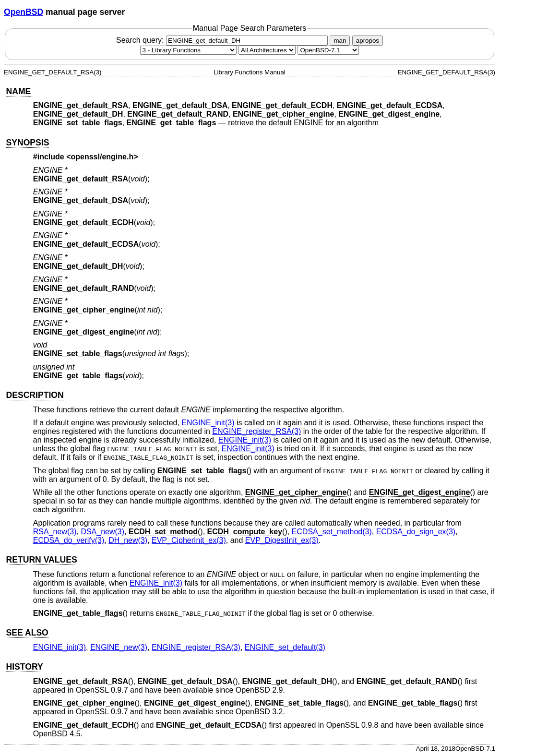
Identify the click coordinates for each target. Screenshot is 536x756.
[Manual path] (328, 50)
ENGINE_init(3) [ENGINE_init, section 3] (208, 423)
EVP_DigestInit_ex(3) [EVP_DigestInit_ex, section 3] (282, 540)
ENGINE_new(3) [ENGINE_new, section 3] (119, 647)
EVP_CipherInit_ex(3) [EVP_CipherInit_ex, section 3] (189, 540)
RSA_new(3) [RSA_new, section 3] (55, 532)
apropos (368, 41)
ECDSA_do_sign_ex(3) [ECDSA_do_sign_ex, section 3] (416, 532)
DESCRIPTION (35, 395)
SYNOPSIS (27, 143)
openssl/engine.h (102, 157)
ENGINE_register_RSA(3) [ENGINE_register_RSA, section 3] (256, 431)
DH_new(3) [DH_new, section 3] (128, 540)
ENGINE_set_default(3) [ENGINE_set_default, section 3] (285, 647)
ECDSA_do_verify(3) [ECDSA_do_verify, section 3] (69, 540)
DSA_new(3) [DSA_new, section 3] (102, 532)
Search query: (223, 40)
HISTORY (24, 667)
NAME (18, 91)
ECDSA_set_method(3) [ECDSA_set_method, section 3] (332, 532)
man (340, 41)
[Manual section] (188, 50)
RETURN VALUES (41, 560)
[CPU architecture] (267, 50)
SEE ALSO (27, 633)
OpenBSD (24, 12)
